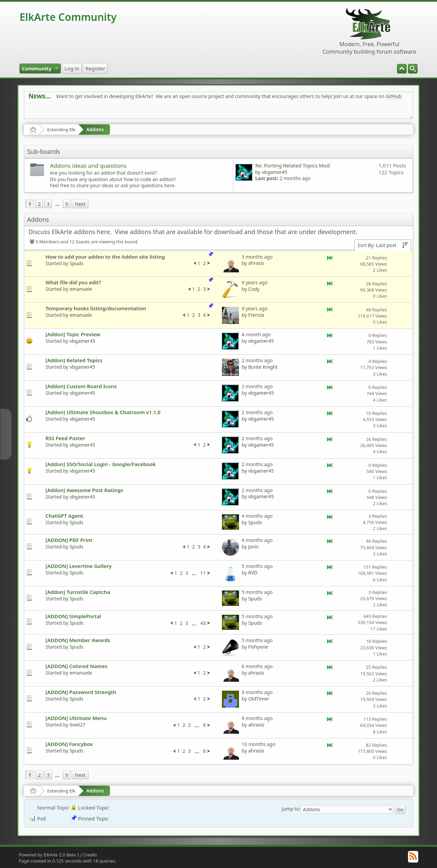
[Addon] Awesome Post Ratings (84, 490)
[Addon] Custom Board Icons (81, 386)
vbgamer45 (275, 172)
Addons (95, 129)
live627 (77, 725)
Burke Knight (263, 367)
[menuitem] (413, 69)
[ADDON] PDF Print (69, 540)
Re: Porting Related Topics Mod (293, 165)
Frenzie (256, 315)
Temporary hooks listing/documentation (96, 308)
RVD (253, 573)
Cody (254, 289)
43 (203, 623)
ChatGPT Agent (64, 516)
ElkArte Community (68, 17)
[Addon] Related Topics (74, 360)
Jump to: (291, 809)
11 (203, 573)
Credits (90, 855)
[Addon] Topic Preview (73, 334)
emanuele (81, 289)
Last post (386, 245)
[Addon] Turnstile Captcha (78, 592)
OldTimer (259, 699)
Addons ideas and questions (88, 166)
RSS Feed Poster (65, 438)
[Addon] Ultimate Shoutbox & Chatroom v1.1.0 (103, 412)
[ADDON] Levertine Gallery (79, 566)
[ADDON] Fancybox (69, 744)
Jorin (253, 547)
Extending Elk (61, 130)
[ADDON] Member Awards (78, 640)
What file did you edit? (73, 282)
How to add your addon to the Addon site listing (105, 257)
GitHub (393, 96)
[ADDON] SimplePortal (73, 616)
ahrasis (256, 263)
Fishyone (258, 647)
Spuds (76, 263)
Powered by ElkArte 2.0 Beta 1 (49, 855)
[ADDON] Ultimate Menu (76, 718)
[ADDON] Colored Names (76, 666)
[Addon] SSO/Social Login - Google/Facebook (101, 464)
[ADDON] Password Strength (81, 692)
